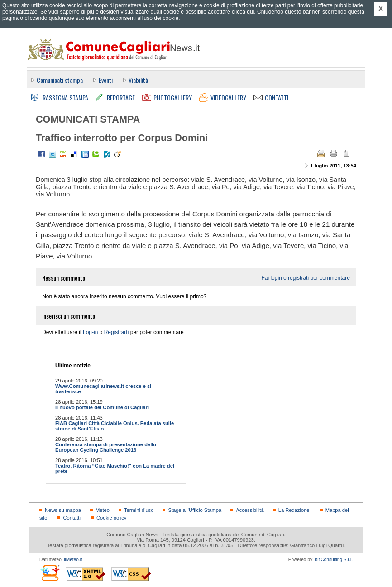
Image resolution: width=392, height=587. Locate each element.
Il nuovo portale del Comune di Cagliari (102, 407)
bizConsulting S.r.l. (334, 560)
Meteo (103, 510)
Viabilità (138, 80)
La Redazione (294, 510)
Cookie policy (111, 518)
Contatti (72, 518)
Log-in (90, 332)
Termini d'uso (139, 510)
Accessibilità (250, 510)
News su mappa (63, 510)
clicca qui (243, 12)
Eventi (106, 80)
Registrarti (117, 332)
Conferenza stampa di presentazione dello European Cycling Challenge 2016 (106, 447)
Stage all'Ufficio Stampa (195, 510)
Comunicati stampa (60, 80)
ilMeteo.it (73, 560)
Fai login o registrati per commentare (305, 278)
